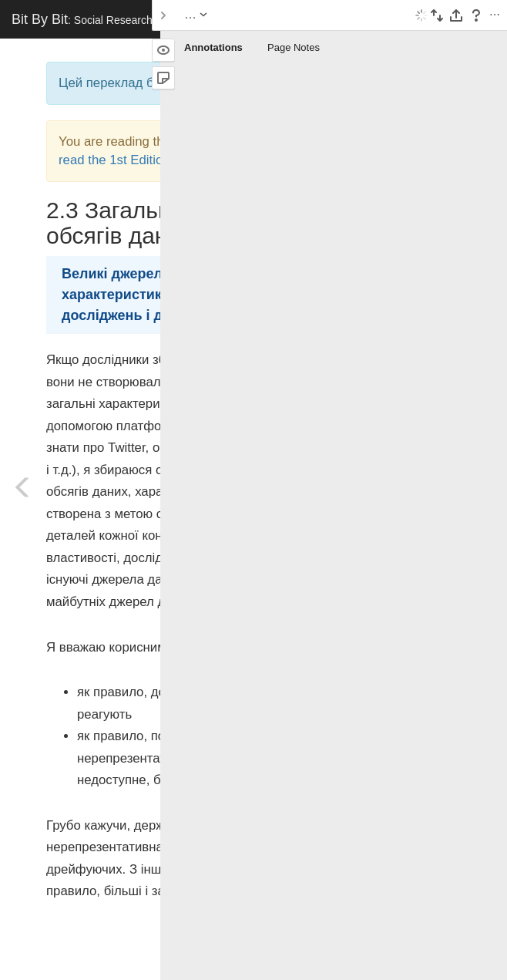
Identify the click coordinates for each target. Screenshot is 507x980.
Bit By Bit (124, 19)
